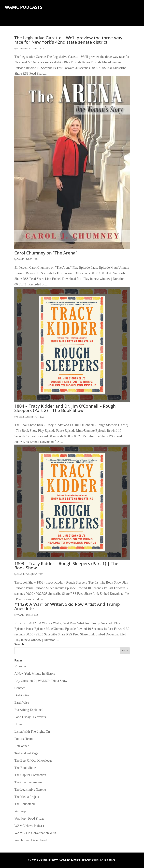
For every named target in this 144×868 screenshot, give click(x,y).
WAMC (21, 259)
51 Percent (21, 666)
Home (18, 724)
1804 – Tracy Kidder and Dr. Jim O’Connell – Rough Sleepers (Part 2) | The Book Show (65, 408)
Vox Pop (20, 811)
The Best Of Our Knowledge (33, 760)
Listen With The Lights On (32, 731)
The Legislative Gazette (30, 789)
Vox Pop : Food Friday (29, 818)
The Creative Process (28, 782)
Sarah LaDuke (24, 417)
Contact (19, 688)
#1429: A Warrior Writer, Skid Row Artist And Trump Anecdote (67, 606)
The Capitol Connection (30, 775)
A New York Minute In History (35, 673)
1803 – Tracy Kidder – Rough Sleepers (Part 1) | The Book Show (66, 566)
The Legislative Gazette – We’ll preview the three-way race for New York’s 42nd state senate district (68, 40)
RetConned (22, 746)
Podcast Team (23, 739)
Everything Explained (29, 710)
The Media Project (27, 797)
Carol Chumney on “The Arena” (46, 253)
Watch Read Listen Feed (30, 840)
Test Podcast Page (26, 753)
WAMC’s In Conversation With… (37, 833)
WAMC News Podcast (29, 826)
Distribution (22, 695)
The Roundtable (25, 804)
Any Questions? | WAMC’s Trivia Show (41, 681)
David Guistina (24, 49)
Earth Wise (22, 702)
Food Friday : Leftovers (30, 717)
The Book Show (25, 768)
